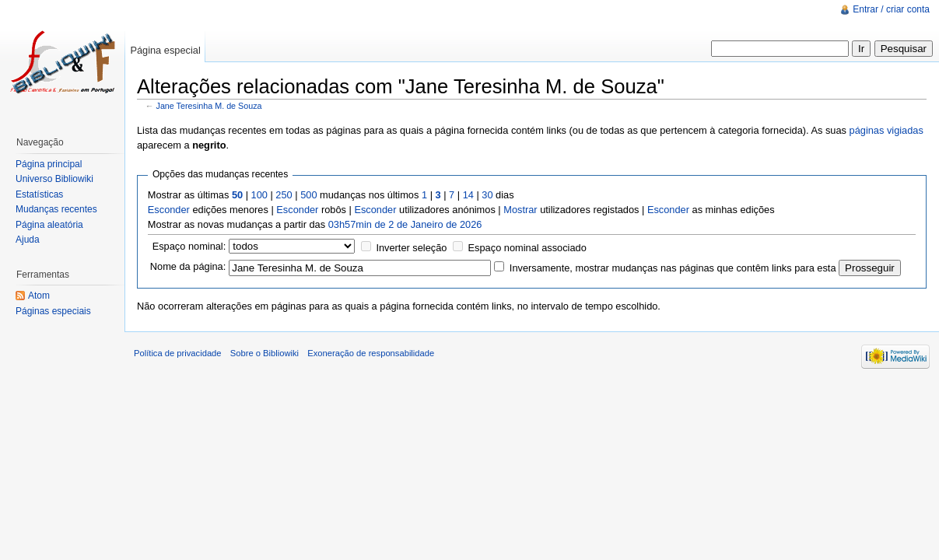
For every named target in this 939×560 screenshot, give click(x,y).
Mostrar (520, 210)
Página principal (49, 164)
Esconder (169, 210)
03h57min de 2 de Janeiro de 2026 (405, 224)
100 (259, 195)
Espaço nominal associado (527, 248)
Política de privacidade (178, 353)
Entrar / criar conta (891, 9)
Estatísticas (39, 194)
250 (284, 195)
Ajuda (28, 240)
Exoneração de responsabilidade (371, 353)
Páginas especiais (53, 311)
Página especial (165, 50)
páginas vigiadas (886, 130)
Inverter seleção (411, 248)
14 (468, 195)
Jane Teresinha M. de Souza (209, 106)
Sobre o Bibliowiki (265, 353)
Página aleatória (49, 225)
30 (487, 195)
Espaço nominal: (189, 246)
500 (308, 195)
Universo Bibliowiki (54, 179)
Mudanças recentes (56, 209)
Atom (39, 296)
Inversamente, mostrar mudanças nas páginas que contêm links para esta (673, 268)
